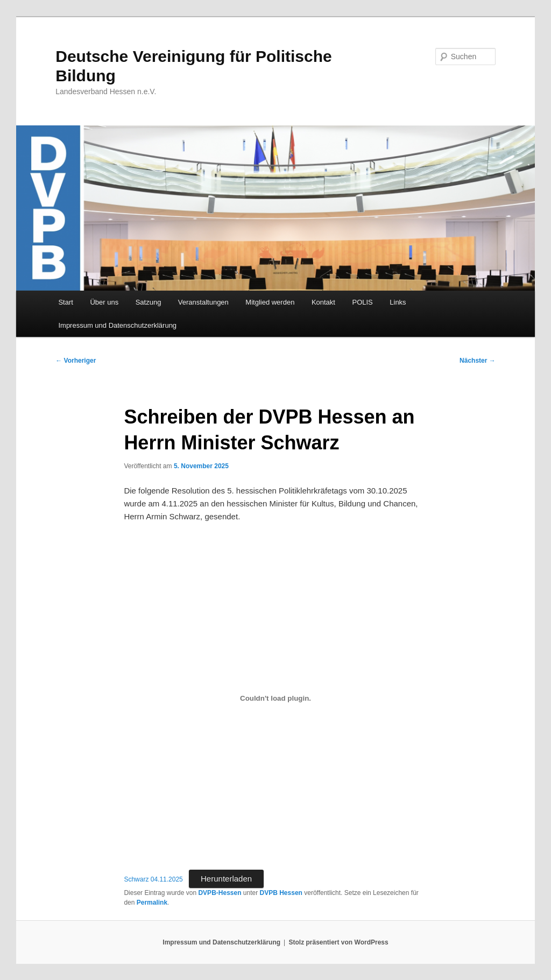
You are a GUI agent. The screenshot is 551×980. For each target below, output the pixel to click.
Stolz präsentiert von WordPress (339, 942)
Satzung (149, 302)
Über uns (104, 302)
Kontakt (323, 302)
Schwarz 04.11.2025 (153, 879)
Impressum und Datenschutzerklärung (117, 325)
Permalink (152, 903)
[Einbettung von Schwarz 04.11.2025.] (275, 698)
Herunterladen (226, 879)
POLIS (362, 302)
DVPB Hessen (281, 893)
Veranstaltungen (203, 302)
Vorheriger (76, 361)
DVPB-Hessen (220, 893)
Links (398, 302)
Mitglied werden (270, 302)
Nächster (478, 361)
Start (65, 302)
